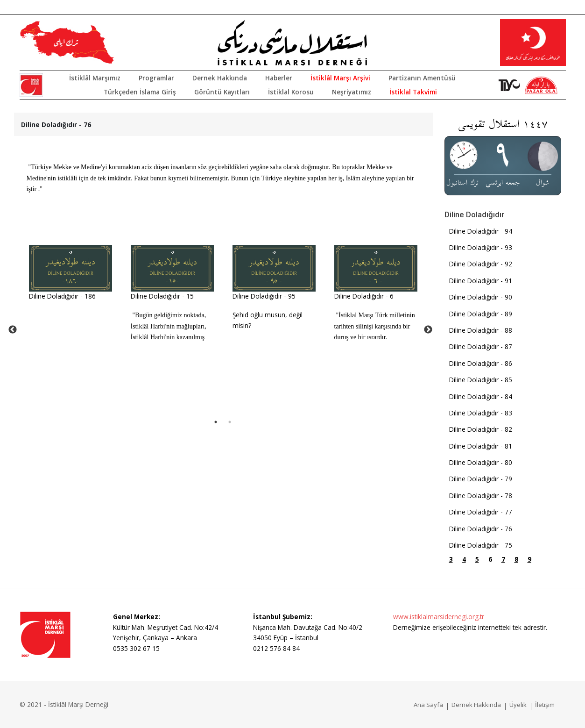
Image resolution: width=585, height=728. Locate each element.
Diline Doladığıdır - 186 (62, 296)
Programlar (156, 78)
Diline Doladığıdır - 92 (481, 264)
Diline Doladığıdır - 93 (481, 247)
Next (428, 330)
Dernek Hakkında (220, 78)
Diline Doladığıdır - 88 (481, 330)
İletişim (545, 705)
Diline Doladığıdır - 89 (481, 314)
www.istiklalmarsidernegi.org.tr (439, 617)
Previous (13, 330)
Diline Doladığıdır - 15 (162, 296)
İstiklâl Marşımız (95, 78)
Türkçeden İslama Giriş (140, 92)
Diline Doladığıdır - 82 (481, 429)
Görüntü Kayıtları (222, 92)
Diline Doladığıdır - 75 (481, 545)
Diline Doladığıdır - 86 (481, 363)
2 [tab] (230, 422)
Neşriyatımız (352, 92)
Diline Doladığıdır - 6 (364, 296)
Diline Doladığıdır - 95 (264, 296)
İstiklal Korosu (291, 92)
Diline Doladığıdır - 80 (481, 462)
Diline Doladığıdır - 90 (481, 297)
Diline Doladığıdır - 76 (481, 529)
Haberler (279, 78)
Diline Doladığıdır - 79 (481, 479)
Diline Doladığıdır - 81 (481, 446)
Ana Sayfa (428, 705)
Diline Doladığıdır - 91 (481, 281)
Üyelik (518, 705)
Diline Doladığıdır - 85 (481, 380)
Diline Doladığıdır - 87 (481, 346)
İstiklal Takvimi (413, 92)
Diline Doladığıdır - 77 (481, 512)
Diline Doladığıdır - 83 (481, 413)
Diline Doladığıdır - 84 (481, 396)
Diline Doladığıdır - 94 (481, 231)
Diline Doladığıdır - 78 (481, 496)
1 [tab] (216, 422)
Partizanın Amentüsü (422, 78)
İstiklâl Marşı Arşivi (340, 78)
